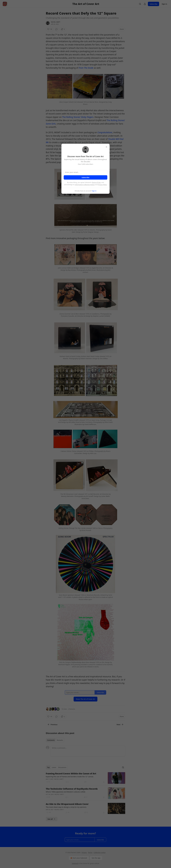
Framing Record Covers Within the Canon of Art (71, 774)
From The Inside (86, 68)
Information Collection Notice (85, 185)
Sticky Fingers (87, 117)
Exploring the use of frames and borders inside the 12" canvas (70, 777)
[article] (85, 778)
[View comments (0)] (56, 29)
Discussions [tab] (62, 767)
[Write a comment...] (88, 751)
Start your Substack (79, 858)
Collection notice (100, 852)
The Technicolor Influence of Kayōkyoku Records (72, 789)
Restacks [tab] (60, 740)
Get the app (96, 858)
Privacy (84, 852)
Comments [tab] (51, 740)
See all (52, 819)
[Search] (140, 4)
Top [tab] (48, 767)
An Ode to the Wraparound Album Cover (67, 804)
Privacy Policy (102, 185)
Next (120, 724)
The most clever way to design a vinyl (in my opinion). (66, 807)
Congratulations (105, 132)
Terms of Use (96, 182)
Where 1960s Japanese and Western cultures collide (66, 792)
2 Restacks (72, 709)
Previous (53, 724)
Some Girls (51, 124)
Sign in (164, 4)
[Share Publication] (145, 4)
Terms (90, 852)
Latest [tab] (54, 767)
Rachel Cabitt (56, 22)
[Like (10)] (50, 29)
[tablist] (55, 740)
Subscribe (153, 4)
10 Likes (64, 709)
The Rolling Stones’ (72, 117)
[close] (106, 147)
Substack (75, 863)
